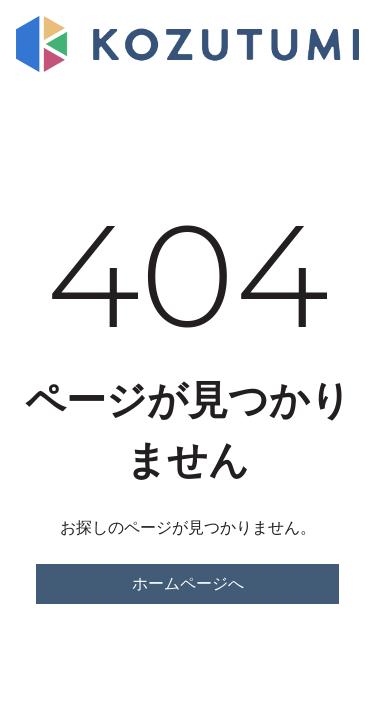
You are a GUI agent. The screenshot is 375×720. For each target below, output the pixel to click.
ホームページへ (188, 583)
